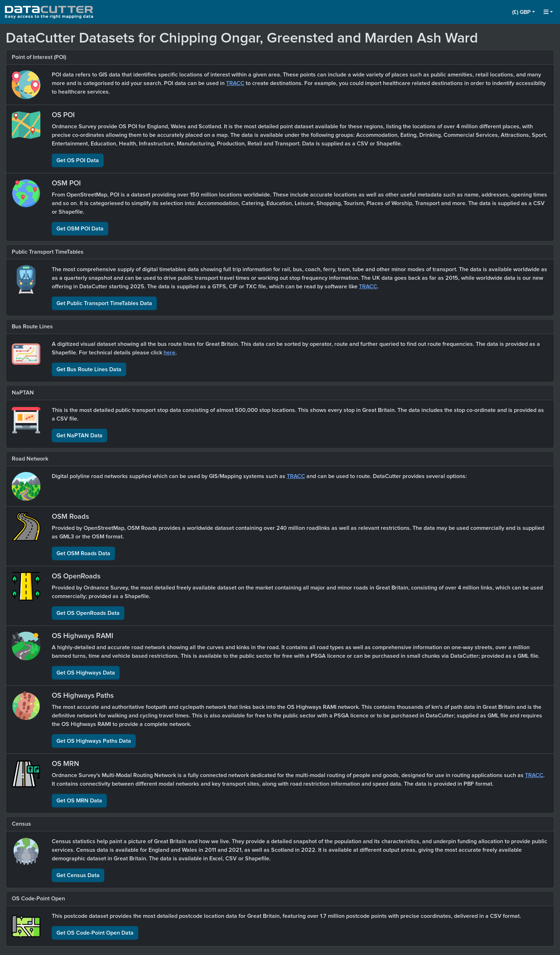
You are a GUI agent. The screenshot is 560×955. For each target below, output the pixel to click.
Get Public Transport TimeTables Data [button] (104, 303)
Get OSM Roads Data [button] (83, 553)
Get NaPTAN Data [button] (79, 436)
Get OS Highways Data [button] (86, 673)
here (169, 353)
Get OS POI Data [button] (78, 160)
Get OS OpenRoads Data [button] (88, 613)
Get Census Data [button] (78, 875)
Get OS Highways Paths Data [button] (94, 741)
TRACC (235, 83)
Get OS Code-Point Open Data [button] (95, 933)
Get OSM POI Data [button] (80, 229)
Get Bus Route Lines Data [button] (89, 369)
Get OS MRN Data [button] (79, 801)
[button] (524, 12)
